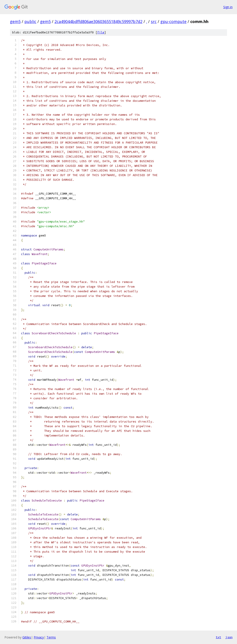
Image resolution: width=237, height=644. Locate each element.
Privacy (39, 637)
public (30, 21)
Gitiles (27, 637)
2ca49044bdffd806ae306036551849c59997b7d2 (98, 21)
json (229, 637)
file (101, 32)
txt (218, 637)
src (154, 21)
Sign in (228, 7)
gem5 (15, 21)
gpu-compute (173, 21)
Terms (51, 637)
